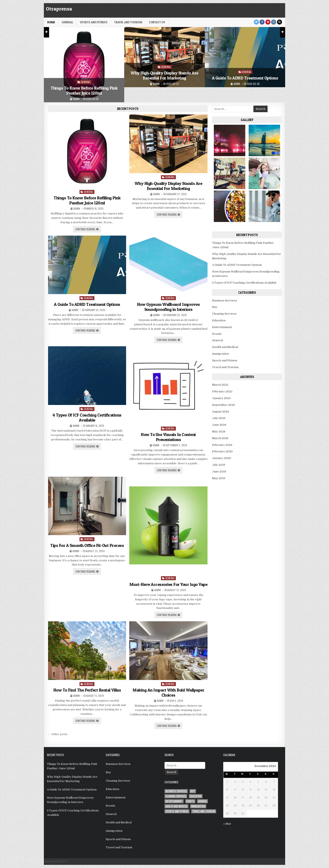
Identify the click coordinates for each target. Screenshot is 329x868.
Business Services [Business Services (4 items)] (176, 791)
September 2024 (223, 405)
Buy (215, 307)
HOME (51, 22)
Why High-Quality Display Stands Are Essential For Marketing (164, 75)
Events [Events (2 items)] (190, 801)
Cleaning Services (224, 314)
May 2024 (219, 431)
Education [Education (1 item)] (196, 796)
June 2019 (219, 472)
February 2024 (222, 445)
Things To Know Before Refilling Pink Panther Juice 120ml (84, 91)
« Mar (227, 824)
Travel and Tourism (128, 22)
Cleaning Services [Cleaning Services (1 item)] (176, 796)
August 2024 (221, 412)
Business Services (225, 300)
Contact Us (157, 22)
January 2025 (221, 398)
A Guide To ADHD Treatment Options (245, 78)
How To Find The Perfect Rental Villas (87, 690)
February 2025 (222, 391)
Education (219, 320)
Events (217, 334)
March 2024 (220, 438)
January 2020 (222, 458)
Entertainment (222, 327)
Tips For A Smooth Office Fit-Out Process (87, 545)
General (67, 22)
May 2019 (219, 478)
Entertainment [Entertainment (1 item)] (174, 801)
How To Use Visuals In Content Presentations (168, 437)
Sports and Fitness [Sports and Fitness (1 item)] (177, 811)
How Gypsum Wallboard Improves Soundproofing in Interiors (168, 307)
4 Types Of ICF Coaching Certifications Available (87, 418)
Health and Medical (225, 347)
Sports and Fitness (94, 22)
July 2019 (219, 465)
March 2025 (220, 385)
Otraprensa (59, 9)
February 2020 (222, 451)
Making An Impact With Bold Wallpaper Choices (168, 693)
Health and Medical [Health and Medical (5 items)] (176, 806)
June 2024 (219, 425)
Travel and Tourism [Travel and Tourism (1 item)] (204, 811)
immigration (220, 354)
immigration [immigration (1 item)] (198, 806)
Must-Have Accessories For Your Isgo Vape (168, 584)
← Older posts (58, 734)
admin (76, 99)
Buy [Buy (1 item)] (193, 791)
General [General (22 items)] (202, 801)
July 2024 (219, 418)
